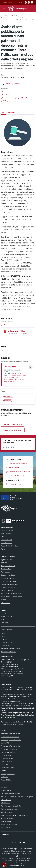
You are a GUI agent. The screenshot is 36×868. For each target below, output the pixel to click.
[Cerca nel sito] (31, 9)
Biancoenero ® (19, 860)
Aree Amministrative (8, 534)
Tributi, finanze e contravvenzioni (12, 597)
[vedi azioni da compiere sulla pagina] (16, 84)
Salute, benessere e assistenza (11, 594)
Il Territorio (4, 639)
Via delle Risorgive (7, 812)
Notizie (3, 613)
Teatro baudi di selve (8, 616)
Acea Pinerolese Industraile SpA (11, 806)
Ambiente (4, 563)
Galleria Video (5, 646)
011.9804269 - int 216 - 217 (19, 374)
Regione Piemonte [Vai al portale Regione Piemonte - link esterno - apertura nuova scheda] (7, 2)
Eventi (3, 633)
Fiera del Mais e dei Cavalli (10, 809)
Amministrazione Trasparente (10, 734)
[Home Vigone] (17, 9)
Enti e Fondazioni (7, 543)
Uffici (3, 537)
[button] (4, 865)
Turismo (4, 600)
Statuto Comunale (7, 758)
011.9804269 (8, 662)
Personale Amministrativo (9, 546)
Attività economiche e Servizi (10, 649)
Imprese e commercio (8, 587)
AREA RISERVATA (17, 865)
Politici (3, 549)
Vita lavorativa (6, 603)
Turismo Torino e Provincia (9, 824)
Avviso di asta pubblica (16, 331)
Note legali (5, 764)
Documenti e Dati (7, 540)
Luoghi (3, 636)
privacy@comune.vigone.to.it (15, 724)
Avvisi (14, 16)
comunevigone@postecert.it (14, 669)
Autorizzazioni (6, 572)
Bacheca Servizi (6, 755)
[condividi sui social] (6, 84)
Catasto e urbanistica (8, 575)
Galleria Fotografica (7, 642)
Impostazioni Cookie (7, 768)
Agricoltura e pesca (7, 560)
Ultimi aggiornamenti (8, 774)
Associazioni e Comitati (8, 652)
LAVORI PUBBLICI (11, 366)
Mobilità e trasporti (7, 590)
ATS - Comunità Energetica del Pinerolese (14, 815)
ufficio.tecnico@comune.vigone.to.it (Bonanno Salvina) (14, 380)
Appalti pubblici (6, 569)
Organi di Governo (7, 530)
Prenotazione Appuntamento (10, 746)
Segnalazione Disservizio (9, 749)
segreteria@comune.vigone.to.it (15, 671)
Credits (3, 771)
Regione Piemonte (7, 791)
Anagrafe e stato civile (8, 566)
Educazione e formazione (9, 581)
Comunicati (5, 623)
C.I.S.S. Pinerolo (6, 800)
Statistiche (5, 777)
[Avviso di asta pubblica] (5, 331)
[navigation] (4, 8)
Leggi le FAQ (5, 743)
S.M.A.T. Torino (6, 803)
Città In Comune (26, 853)
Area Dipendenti (6, 828)
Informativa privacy (7, 761)
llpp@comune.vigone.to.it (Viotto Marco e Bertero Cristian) (15, 377)
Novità (8, 16)
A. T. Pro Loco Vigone (8, 818)
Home (3, 16)
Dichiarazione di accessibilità (10, 737)
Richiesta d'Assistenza (8, 752)
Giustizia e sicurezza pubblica (10, 584)
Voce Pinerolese (6, 821)
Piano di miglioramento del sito (11, 740)
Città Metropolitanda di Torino (11, 794)
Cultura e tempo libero (8, 578)
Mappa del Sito (6, 780)
